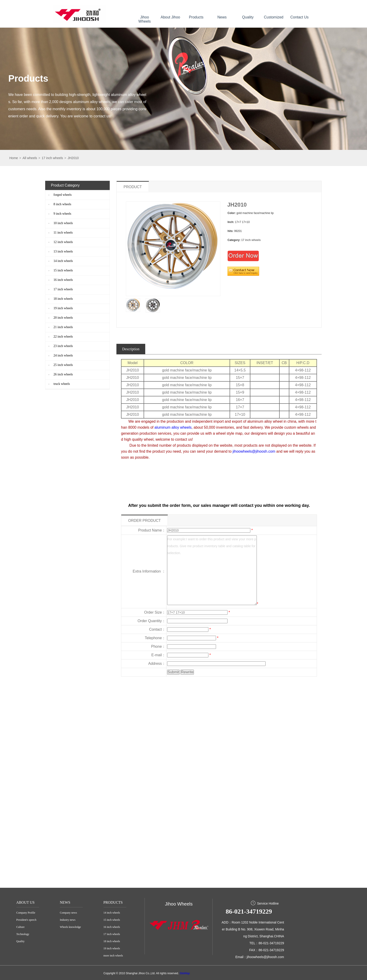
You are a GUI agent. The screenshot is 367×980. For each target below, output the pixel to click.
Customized (274, 17)
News (222, 17)
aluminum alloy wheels (173, 427)
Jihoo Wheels (144, 19)
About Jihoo (170, 17)
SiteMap (185, 973)
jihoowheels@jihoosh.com (254, 451)
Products (196, 17)
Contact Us (299, 17)
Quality (248, 17)
